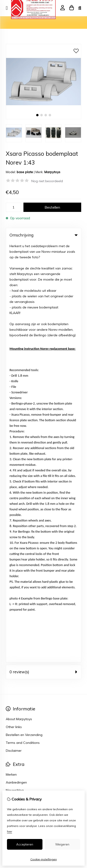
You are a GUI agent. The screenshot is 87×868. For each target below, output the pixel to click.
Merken (11, 354)
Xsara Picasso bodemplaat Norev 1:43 (48, 23)
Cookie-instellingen (44, 859)
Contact (12, 442)
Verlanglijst (14, 410)
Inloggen (12, 394)
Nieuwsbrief (15, 418)
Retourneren (15, 450)
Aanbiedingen (16, 362)
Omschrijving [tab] (43, 235)
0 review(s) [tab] (43, 252)
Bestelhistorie (16, 402)
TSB (56, 483)
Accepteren (25, 844)
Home (10, 23)
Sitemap (12, 457)
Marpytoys (52, 172)
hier (10, 831)
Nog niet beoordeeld (47, 181)
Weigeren (62, 844)
